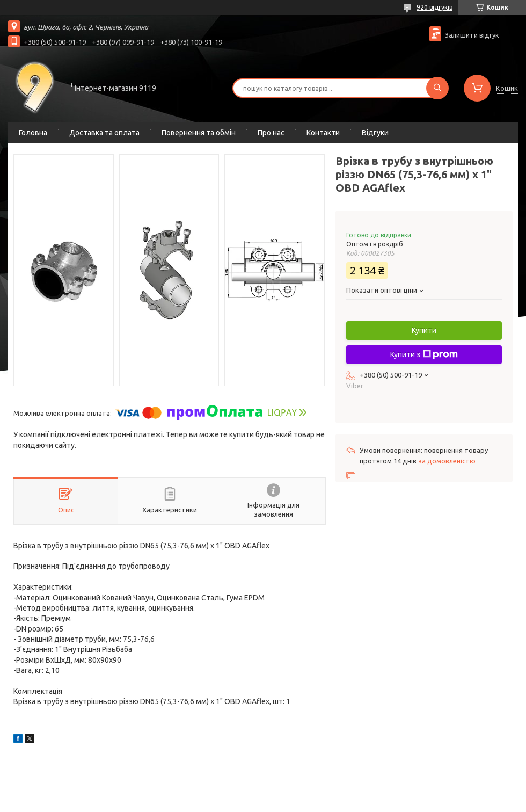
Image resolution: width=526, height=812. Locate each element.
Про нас (271, 133)
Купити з (424, 354)
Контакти (323, 133)
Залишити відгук (472, 35)
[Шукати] (437, 88)
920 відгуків (434, 7)
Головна (33, 133)
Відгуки (375, 133)
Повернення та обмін (199, 133)
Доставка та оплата (104, 133)
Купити (424, 330)
